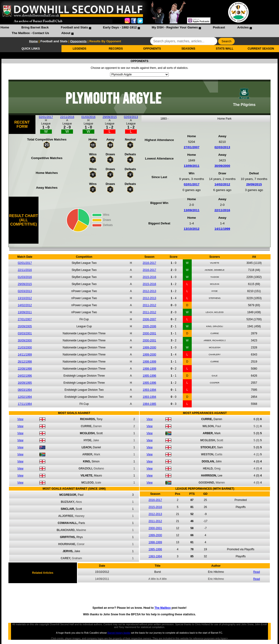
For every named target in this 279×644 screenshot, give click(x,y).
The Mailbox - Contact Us (30, 33)
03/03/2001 (25, 333)
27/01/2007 (192, 147)
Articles (243, 27)
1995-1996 (149, 376)
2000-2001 (149, 333)
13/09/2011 (192, 166)
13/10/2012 (192, 229)
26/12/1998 (25, 362)
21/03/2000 (25, 347)
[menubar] (139, 31)
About (66, 33)
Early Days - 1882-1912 (120, 27)
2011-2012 (149, 305)
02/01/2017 (46, 117)
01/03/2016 (88, 117)
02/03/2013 (131, 117)
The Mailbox (162, 608)
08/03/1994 (25, 390)
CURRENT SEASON (261, 49)
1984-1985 (149, 404)
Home (5, 27)
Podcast (219, 27)
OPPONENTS (152, 49)
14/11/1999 (222, 229)
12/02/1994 (25, 397)
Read (257, 572)
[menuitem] (5, 28)
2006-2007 (149, 319)
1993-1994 (149, 390)
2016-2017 (149, 263)
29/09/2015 (110, 117)
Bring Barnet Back (35, 27)
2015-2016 (149, 277)
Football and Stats (74, 27)
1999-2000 (149, 347)
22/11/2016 (67, 117)
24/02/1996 (25, 376)
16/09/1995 (25, 383)
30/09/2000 (222, 166)
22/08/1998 (25, 369)
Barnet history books (119, 633)
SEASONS (188, 49)
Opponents (78, 41)
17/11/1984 (25, 404)
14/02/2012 (222, 184)
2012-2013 (149, 291)
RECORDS (116, 49)
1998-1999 (149, 362)
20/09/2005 (25, 326)
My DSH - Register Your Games (175, 27)
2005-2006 (149, 326)
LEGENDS (80, 49)
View (20, 419)
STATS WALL (225, 49)
